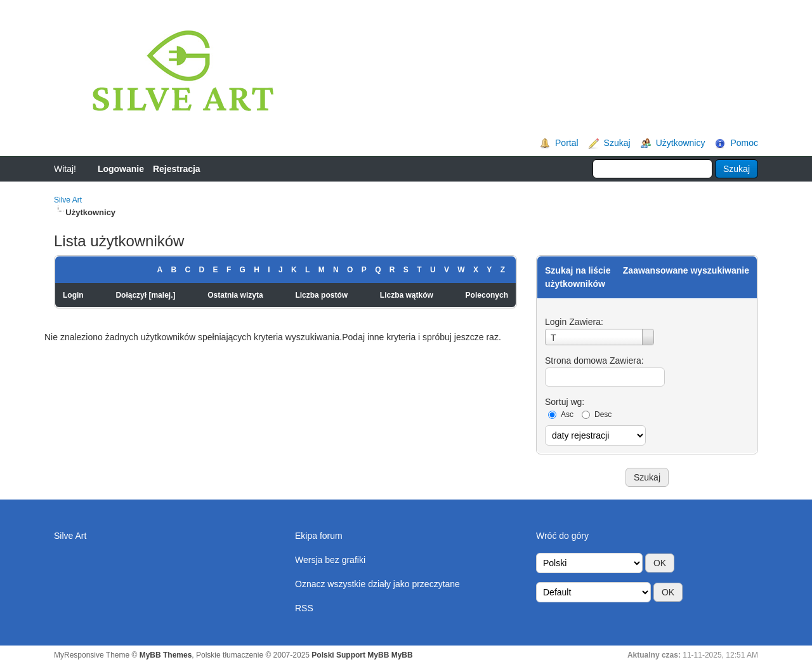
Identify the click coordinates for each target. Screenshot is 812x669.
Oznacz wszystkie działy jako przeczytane (377, 584)
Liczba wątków (407, 295)
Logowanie (121, 169)
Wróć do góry (562, 536)
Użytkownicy (681, 143)
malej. (162, 295)
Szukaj (617, 143)
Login (73, 295)
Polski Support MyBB (350, 655)
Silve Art (68, 200)
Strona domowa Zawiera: (594, 361)
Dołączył (131, 295)
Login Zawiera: (574, 322)
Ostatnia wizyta (235, 295)
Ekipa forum (319, 536)
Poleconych (487, 295)
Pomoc (744, 143)
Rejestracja (177, 169)
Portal (567, 143)
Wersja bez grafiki (330, 560)
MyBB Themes (166, 655)
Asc (567, 414)
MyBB (402, 655)
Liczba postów (321, 295)
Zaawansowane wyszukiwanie (686, 270)
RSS (304, 608)
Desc (603, 414)
